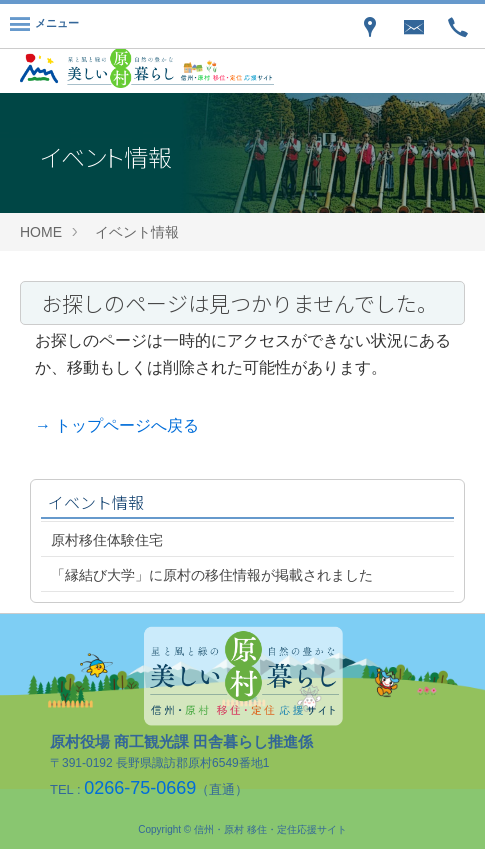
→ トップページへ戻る (117, 425)
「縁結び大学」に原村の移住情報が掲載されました (212, 575)
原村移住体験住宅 (107, 540)
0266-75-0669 (140, 788)
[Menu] (44, 26)
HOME (41, 232)
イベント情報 (137, 232)
